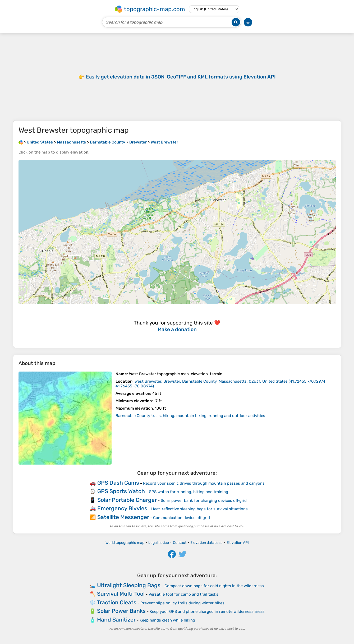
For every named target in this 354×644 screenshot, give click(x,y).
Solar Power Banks (121, 611)
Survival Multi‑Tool (121, 594)
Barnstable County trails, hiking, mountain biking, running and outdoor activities (190, 416)
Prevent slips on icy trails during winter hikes (182, 603)
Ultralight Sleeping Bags (129, 585)
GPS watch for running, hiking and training (189, 492)
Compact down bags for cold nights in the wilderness (214, 586)
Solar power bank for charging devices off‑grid (204, 501)
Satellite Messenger (123, 517)
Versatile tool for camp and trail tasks (183, 594)
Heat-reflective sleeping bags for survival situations (199, 509)
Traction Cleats (117, 602)
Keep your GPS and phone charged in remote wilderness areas (207, 611)
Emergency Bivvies (122, 508)
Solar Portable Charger (127, 500)
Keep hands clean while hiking (167, 620)
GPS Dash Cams (118, 483)
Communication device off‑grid (182, 518)
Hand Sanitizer (116, 620)
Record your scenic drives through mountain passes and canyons (204, 483)
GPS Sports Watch (121, 491)
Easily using (181, 77)
